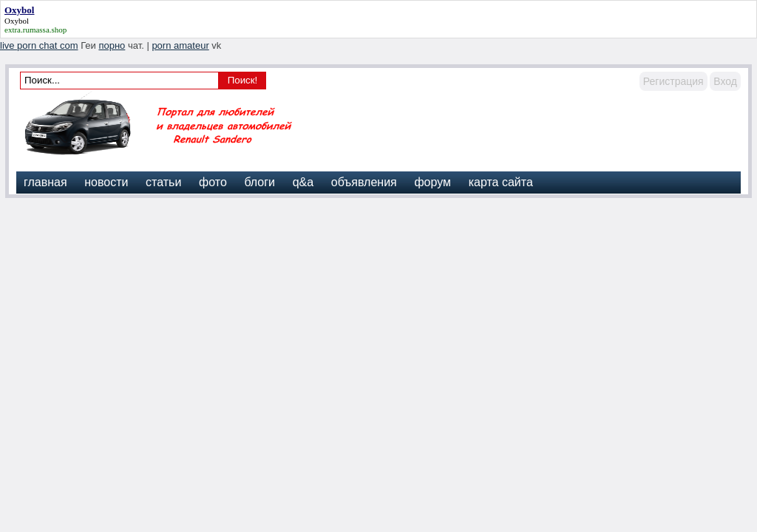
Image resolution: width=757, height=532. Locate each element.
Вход (725, 81)
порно (112, 45)
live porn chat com (39, 45)
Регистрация (673, 81)
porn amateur (180, 45)
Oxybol (17, 21)
